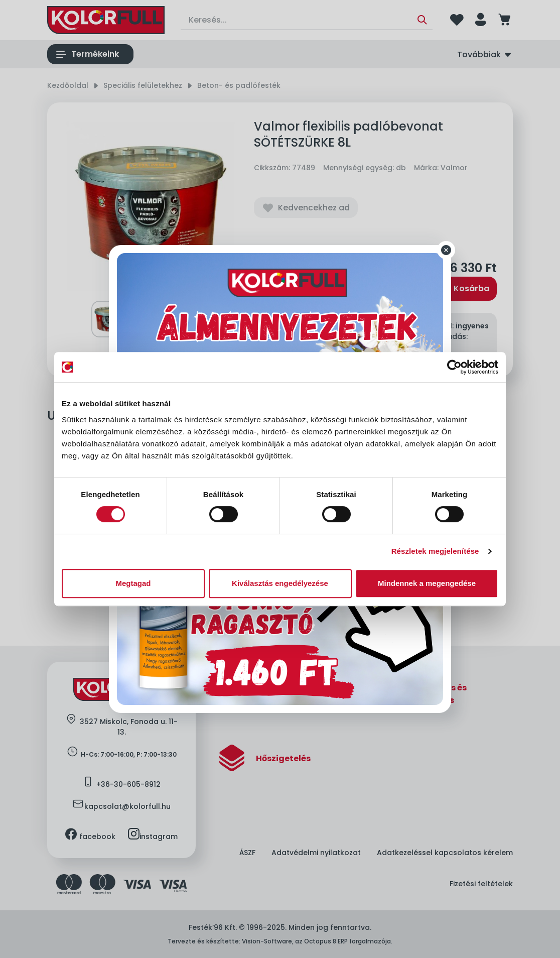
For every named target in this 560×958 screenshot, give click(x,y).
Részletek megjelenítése (435, 551)
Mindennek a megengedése (427, 583)
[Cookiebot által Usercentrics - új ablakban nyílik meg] (454, 367)
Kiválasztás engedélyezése (280, 583)
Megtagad (133, 583)
